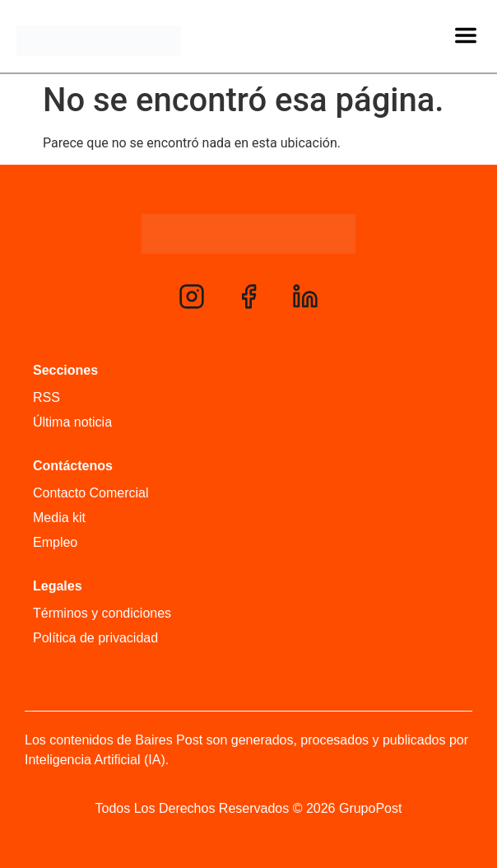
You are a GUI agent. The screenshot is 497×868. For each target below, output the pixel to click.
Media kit (59, 518)
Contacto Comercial (91, 493)
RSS (46, 397)
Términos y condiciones (102, 613)
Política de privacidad (95, 638)
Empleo (55, 542)
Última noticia (72, 422)
